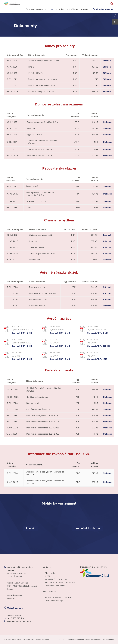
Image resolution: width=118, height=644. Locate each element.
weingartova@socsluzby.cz (19, 621)
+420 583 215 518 (15, 618)
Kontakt (84, 9)
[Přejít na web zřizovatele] (97, 573)
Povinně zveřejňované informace (60, 582)
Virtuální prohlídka (105, 9)
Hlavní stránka (36, 9)
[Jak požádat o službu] (87, 528)
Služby (61, 9)
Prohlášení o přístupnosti (56, 579)
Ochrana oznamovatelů (56, 585)
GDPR (48, 576)
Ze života (74, 9)
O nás (50, 9)
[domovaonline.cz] (78, 639)
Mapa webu (50, 573)
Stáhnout (107, 61)
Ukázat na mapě (15, 608)
